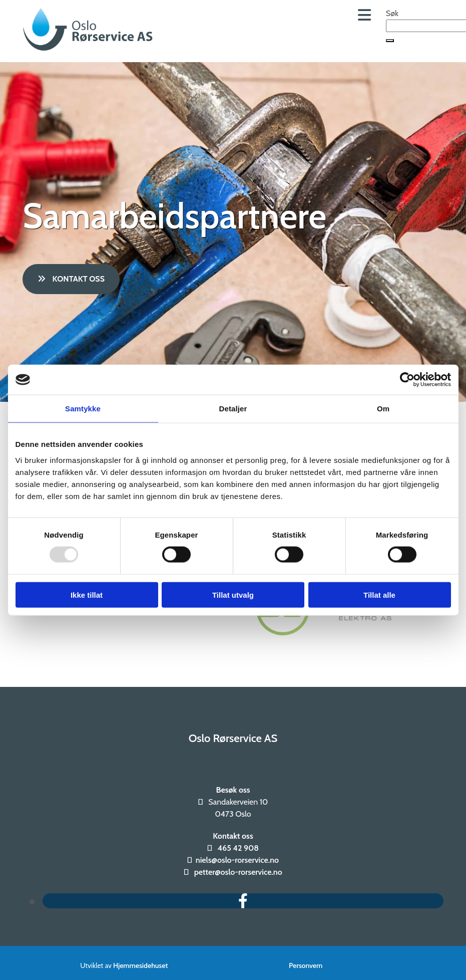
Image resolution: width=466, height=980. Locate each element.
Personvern (306, 965)
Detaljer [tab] (233, 409)
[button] (390, 41)
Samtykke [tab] (83, 409)
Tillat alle (379, 594)
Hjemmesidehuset (140, 965)
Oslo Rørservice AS (233, 738)
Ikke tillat (87, 594)
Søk (392, 13)
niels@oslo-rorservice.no (237, 860)
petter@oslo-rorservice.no (238, 872)
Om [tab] (383, 409)
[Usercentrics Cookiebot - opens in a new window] (407, 380)
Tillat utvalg (233, 594)
